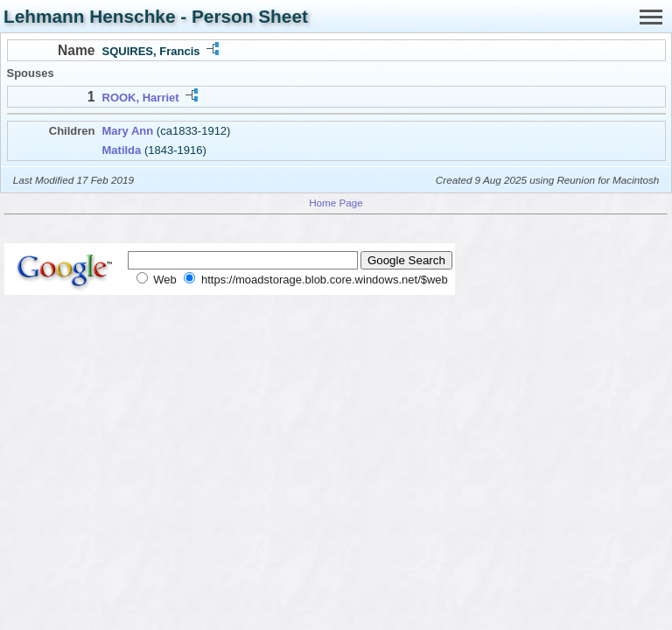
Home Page (336, 203)
